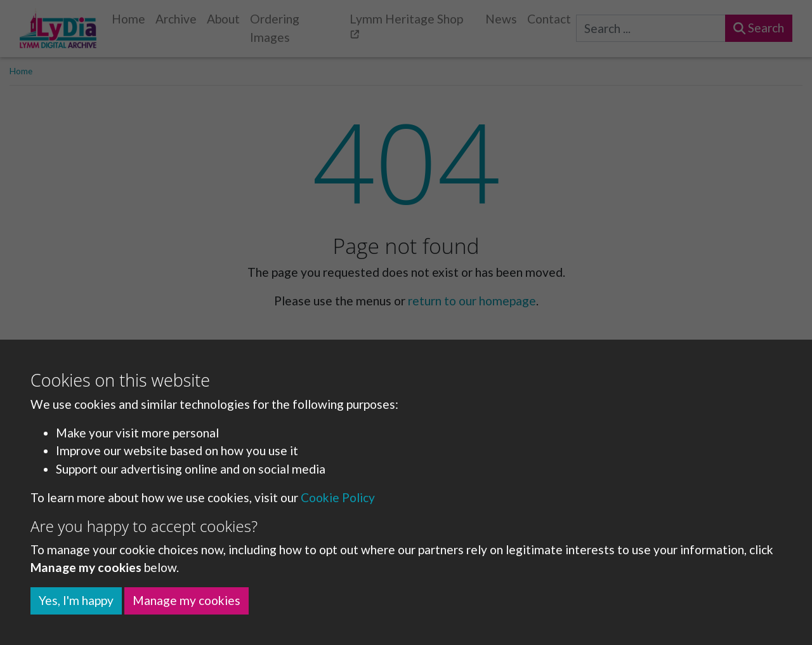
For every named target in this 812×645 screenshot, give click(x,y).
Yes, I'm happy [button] (76, 600)
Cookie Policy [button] (338, 497)
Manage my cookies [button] (187, 600)
